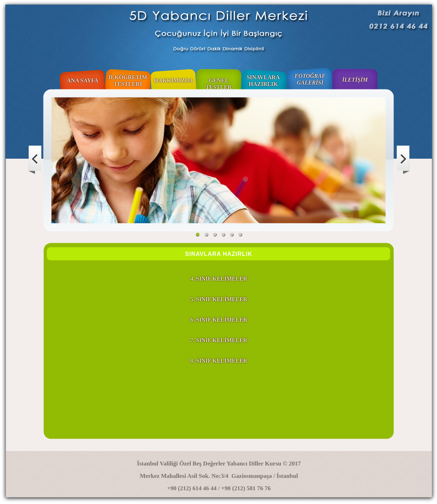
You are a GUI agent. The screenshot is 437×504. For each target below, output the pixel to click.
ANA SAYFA (83, 80)
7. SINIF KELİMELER (219, 340)
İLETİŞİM (355, 80)
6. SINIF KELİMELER (219, 320)
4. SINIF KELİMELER (219, 279)
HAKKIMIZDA (173, 80)
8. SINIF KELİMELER (219, 361)
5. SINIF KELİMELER (219, 299)
